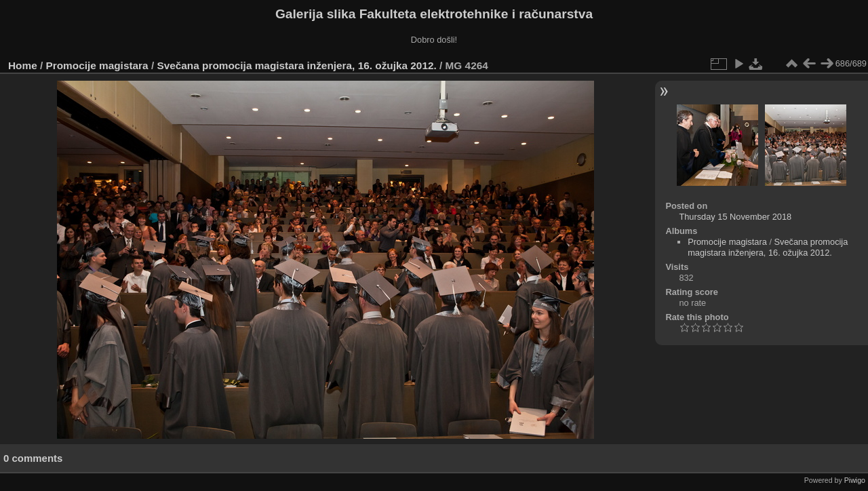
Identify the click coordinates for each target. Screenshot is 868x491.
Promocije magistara (97, 65)
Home (23, 65)
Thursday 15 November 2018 (735, 217)
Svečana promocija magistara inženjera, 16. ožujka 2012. (296, 65)
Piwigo (855, 480)
